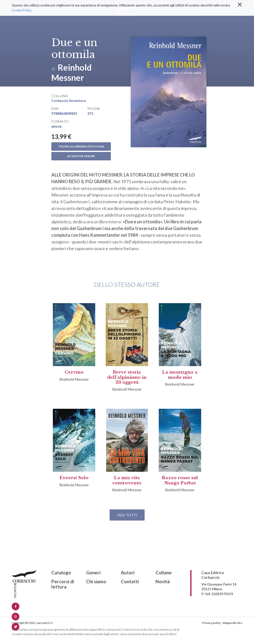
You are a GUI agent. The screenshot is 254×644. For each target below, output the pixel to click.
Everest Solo (74, 478)
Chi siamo (96, 582)
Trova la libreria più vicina (81, 146)
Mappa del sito (232, 623)
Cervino (74, 372)
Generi (93, 573)
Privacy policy (211, 623)
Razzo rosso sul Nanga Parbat (180, 480)
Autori (128, 573)
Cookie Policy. (22, 10)
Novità (163, 582)
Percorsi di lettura (63, 584)
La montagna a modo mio (180, 375)
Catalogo (61, 573)
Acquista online (81, 156)
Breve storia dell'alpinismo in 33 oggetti (127, 377)
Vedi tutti (127, 515)
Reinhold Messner (71, 72)
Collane (164, 573)
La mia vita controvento (127, 480)
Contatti (130, 582)
